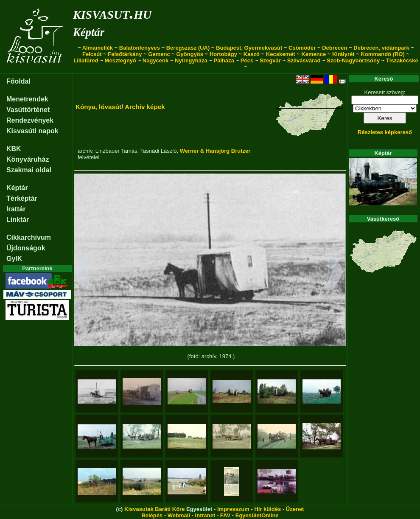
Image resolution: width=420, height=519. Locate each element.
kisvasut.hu (112, 13)
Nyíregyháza (191, 60)
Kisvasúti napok (32, 131)
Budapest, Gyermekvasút (249, 48)
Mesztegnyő (120, 60)
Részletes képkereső (385, 132)
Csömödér (302, 48)
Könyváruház (28, 159)
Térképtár (22, 198)
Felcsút (92, 54)
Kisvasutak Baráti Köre (154, 509)
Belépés (152, 515)
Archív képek (145, 107)
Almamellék (98, 48)
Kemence (314, 54)
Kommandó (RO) (383, 54)
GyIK (14, 259)
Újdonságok (26, 248)
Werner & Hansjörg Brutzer (215, 151)
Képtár (89, 32)
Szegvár (270, 60)
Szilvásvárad (304, 60)
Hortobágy (223, 54)
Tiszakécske (402, 60)
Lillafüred (86, 60)
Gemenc (159, 54)
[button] (84, 273)
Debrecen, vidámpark (381, 48)
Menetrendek (27, 99)
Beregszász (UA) (188, 48)
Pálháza (224, 60)
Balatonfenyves (140, 48)
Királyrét (343, 54)
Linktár (18, 220)
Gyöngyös (190, 54)
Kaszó (252, 54)
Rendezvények (30, 120)
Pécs (247, 60)
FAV (225, 515)
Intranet (205, 515)
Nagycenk (155, 60)
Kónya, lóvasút (98, 107)
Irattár (16, 209)
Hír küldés (267, 509)
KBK (14, 149)
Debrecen (335, 48)
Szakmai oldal (29, 170)
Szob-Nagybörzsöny (353, 60)
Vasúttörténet (28, 110)
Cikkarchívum (29, 237)
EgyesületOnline (257, 515)
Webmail (179, 515)
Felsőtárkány (125, 54)
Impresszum (233, 509)
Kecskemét (281, 54)
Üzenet (295, 509)
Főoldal (18, 81)
